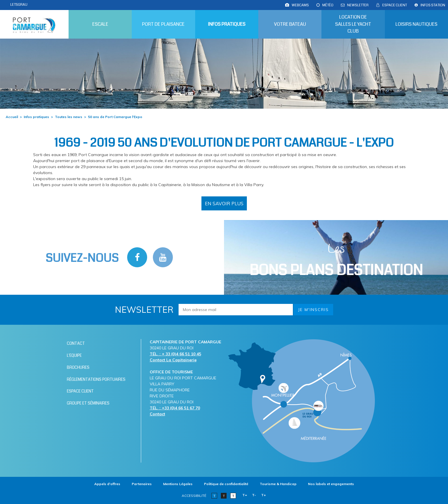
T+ (264, 495)
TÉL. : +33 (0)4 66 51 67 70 (175, 408)
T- (254, 495)
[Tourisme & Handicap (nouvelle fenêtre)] (278, 484)
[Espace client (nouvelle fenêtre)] (395, 5)
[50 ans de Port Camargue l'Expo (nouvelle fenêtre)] (224, 203)
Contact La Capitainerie (173, 360)
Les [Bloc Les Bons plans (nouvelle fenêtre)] (336, 261)
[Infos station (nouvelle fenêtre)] (433, 5)
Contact (157, 414)
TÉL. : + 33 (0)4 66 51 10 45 (175, 354)
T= (245, 495)
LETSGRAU (19, 5)
